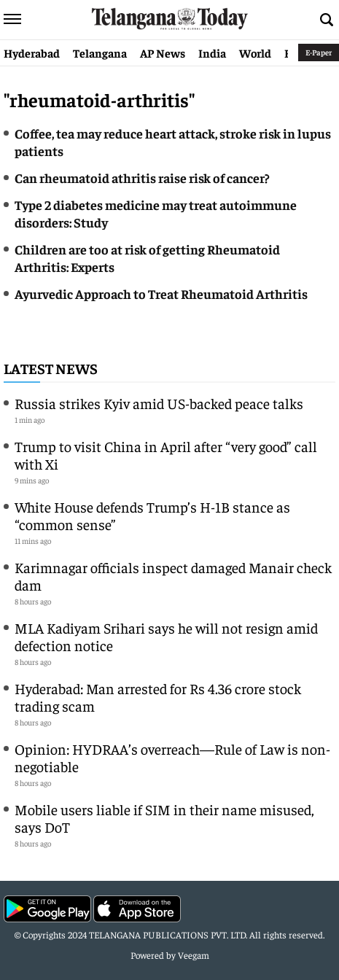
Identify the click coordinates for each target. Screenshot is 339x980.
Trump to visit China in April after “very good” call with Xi (166, 455)
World (255, 52)
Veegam (194, 955)
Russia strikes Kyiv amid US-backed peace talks (159, 403)
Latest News (51, 368)
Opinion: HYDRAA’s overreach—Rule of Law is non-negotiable (172, 757)
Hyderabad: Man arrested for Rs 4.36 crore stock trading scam (158, 697)
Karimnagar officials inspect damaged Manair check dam (173, 576)
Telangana (100, 52)
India (212, 52)
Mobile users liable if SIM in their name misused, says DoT (164, 818)
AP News (163, 52)
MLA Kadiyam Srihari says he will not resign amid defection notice (166, 636)
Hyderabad (32, 52)
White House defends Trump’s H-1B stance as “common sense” (152, 515)
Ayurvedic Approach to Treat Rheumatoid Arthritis (161, 293)
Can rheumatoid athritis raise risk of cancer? (142, 178)
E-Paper (319, 52)
